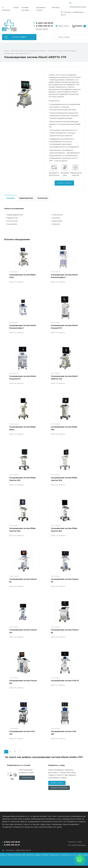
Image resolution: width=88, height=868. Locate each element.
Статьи (16, 8)
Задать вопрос (63, 26)
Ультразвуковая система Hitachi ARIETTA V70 (18, 54)
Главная (7, 51)
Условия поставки (25, 9)
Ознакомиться (27, 778)
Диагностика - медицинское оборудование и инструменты (28, 51)
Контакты (56, 8)
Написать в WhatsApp (59, 788)
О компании (6, 9)
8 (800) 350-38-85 (45, 23)
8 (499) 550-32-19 (44, 26)
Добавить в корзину (64, 183)
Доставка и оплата (41, 9)
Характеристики (26, 198)
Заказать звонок (42, 29)
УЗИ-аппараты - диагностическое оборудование (62, 51)
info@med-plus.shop (78, 7)
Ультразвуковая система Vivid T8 (65, 681)
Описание (11, 198)
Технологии (42, 198)
